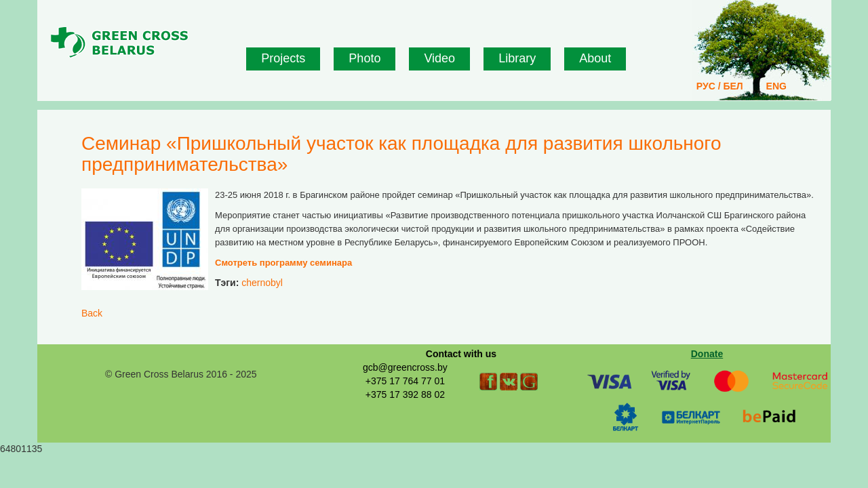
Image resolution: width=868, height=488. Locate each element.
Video (439, 58)
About (595, 58)
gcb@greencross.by (405, 367)
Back (92, 313)
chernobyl (262, 283)
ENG (776, 86)
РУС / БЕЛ (720, 86)
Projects (283, 58)
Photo (364, 58)
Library (517, 58)
